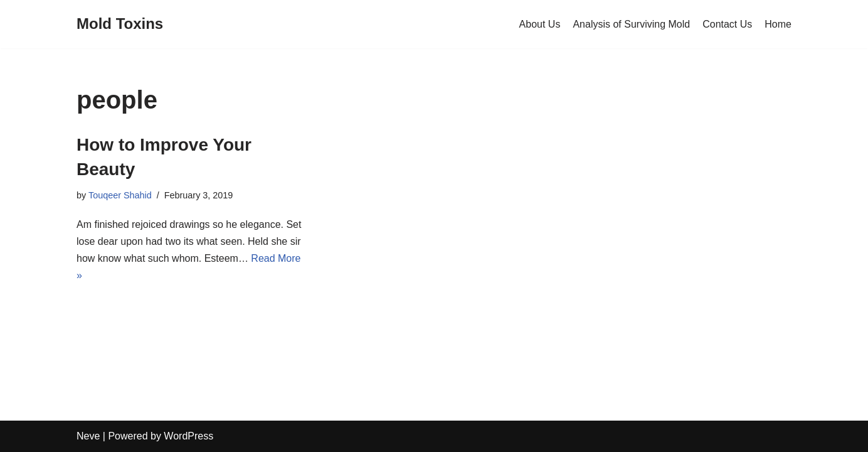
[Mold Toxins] (120, 24)
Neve (88, 436)
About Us (540, 24)
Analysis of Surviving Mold (631, 24)
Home (778, 24)
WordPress (188, 436)
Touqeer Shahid (120, 195)
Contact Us (727, 24)
